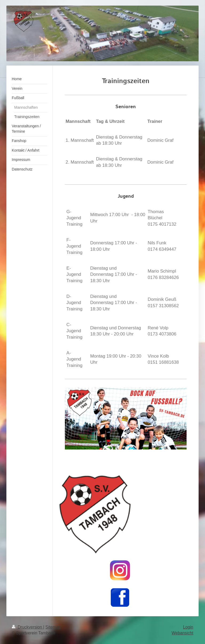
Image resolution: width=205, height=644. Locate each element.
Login (188, 627)
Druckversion (27, 627)
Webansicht (182, 633)
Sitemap (53, 627)
